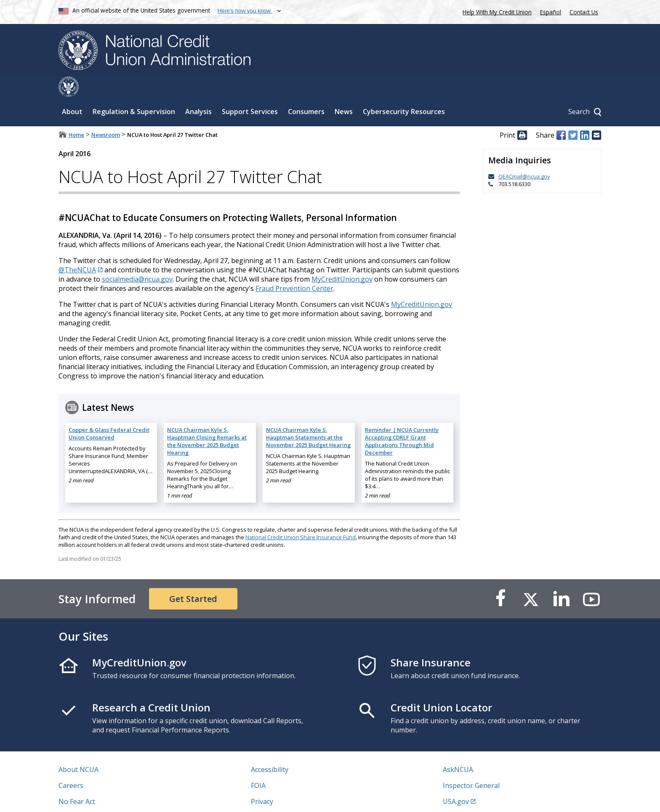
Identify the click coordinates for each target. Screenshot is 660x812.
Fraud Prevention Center (294, 268)
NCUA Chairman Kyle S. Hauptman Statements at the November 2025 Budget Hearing (308, 417)
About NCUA (79, 749)
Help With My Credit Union (495, 11)
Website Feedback (279, 797)
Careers (71, 765)
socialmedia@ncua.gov (137, 259)
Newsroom (106, 114)
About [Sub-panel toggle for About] (72, 91)
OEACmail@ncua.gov (524, 156)
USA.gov (456, 781)
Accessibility (270, 749)
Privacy (262, 781)
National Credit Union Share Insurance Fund (301, 517)
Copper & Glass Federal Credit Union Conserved (109, 413)
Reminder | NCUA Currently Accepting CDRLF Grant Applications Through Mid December (402, 421)
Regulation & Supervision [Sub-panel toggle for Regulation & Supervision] (134, 91)
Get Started (193, 579)
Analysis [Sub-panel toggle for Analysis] (198, 91)
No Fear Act (77, 781)
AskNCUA (458, 749)
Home (76, 114)
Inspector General (471, 765)
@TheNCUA (77, 250)
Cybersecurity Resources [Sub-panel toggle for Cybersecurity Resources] (404, 91)
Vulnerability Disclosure (96, 797)
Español (551, 12)
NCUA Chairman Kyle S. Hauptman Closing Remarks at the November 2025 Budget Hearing (207, 421)
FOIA (258, 765)
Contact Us (584, 12)
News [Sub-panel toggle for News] (344, 91)
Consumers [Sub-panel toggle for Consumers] (306, 91)
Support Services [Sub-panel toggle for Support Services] (250, 91)
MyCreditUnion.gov (342, 259)
